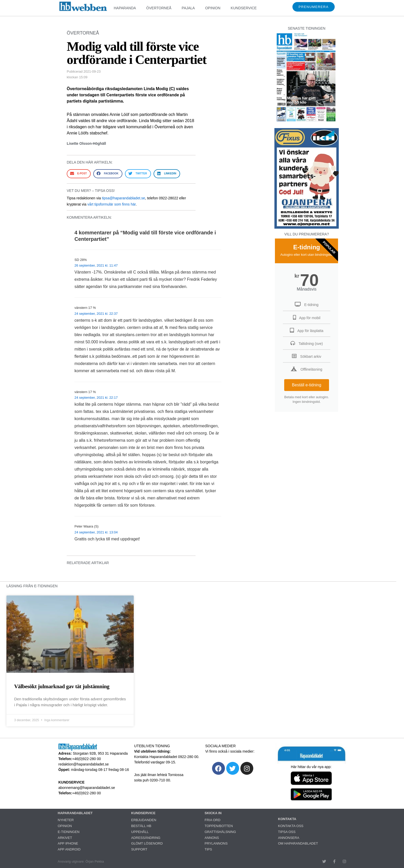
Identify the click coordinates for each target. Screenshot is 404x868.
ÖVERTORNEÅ (159, 8)
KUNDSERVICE (244, 8)
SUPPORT (139, 849)
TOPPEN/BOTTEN (219, 826)
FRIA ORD (212, 820)
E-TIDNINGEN (69, 832)
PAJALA (188, 8)
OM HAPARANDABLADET (298, 843)
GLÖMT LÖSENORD (147, 843)
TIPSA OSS (287, 832)
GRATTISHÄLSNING (220, 832)
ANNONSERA (289, 838)
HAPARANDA (125, 8)
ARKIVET (65, 838)
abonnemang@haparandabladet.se (87, 788)
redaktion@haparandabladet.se (84, 764)
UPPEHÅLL (140, 832)
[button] (79, 174)
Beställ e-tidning (307, 385)
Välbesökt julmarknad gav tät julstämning (62, 686)
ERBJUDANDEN (144, 820)
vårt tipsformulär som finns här (112, 204)
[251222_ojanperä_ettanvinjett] (307, 227)
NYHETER (66, 820)
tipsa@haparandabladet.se (123, 198)
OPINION (213, 8)
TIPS (208, 849)
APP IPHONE (68, 843)
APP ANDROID (69, 849)
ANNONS (212, 838)
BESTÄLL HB (141, 826)
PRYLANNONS (216, 843)
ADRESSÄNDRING (146, 838)
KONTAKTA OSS (291, 826)
